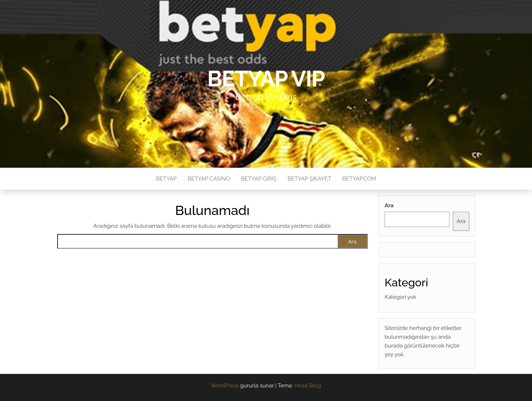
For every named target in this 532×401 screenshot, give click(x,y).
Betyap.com (359, 179)
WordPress (225, 386)
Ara (389, 205)
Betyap (166, 179)
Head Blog (307, 386)
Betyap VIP (266, 79)
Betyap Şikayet (309, 179)
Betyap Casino (209, 179)
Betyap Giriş (259, 179)
